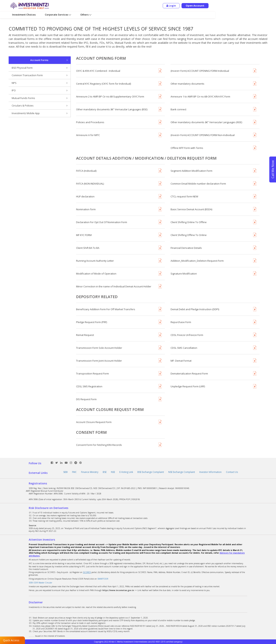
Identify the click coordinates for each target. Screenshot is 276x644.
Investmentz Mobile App (40, 113)
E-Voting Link (126, 472)
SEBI (65, 472)
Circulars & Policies (40, 106)
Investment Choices (24, 15)
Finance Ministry (90, 472)
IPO (40, 90)
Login (232, 6)
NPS (40, 83)
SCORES (87, 572)
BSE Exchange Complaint (151, 472)
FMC (74, 472)
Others (86, 15)
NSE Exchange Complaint (182, 472)
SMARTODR (103, 579)
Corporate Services (58, 15)
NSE (113, 472)
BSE (105, 472)
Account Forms (49, 60)
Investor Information (210, 472)
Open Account (256, 6)
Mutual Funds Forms (40, 98)
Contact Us (232, 472)
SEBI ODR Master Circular (40, 583)
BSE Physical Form (40, 68)
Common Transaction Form (40, 75)
